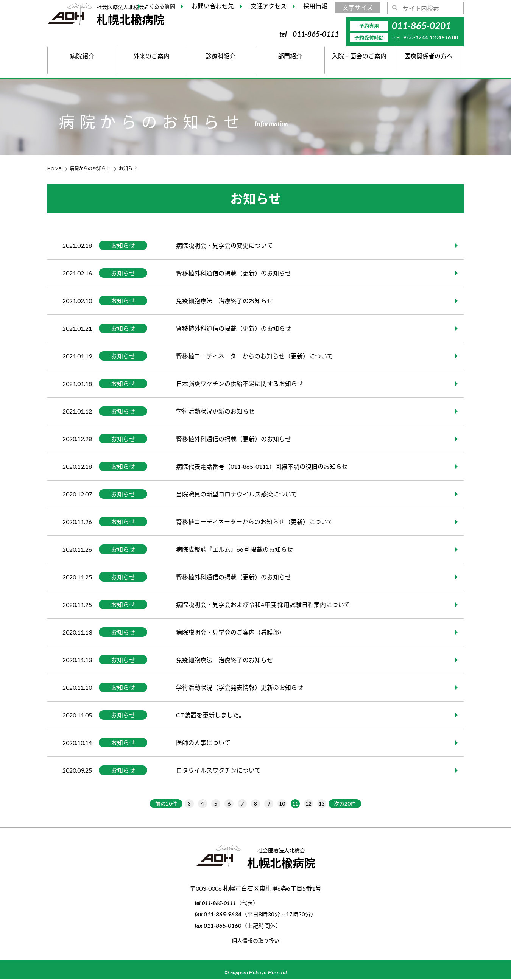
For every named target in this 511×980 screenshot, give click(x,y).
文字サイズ (358, 7)
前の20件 (156, 804)
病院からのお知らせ (90, 169)
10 (285, 804)
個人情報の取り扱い (255, 941)
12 (315, 804)
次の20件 (355, 804)
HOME (54, 169)
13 (329, 804)
